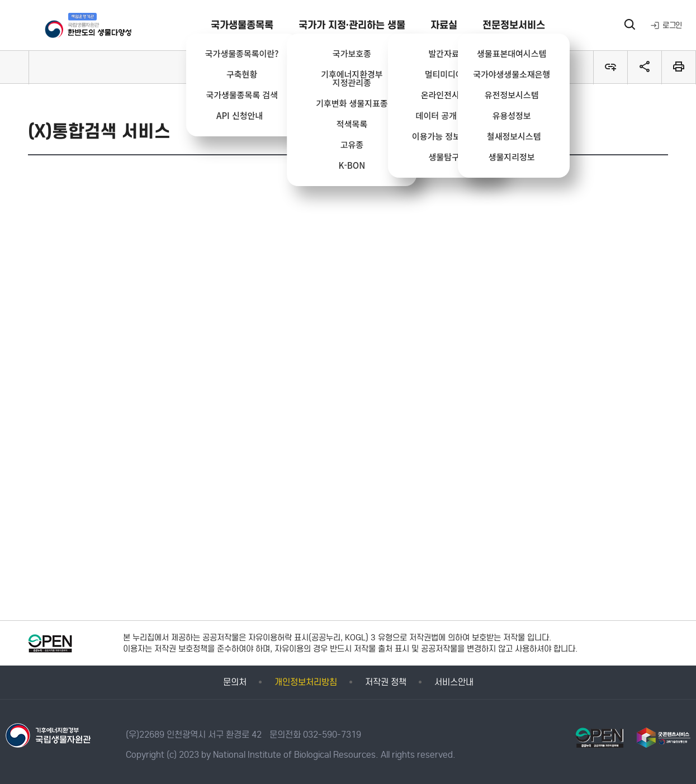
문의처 (235, 682)
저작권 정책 (386, 682)
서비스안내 (454, 682)
